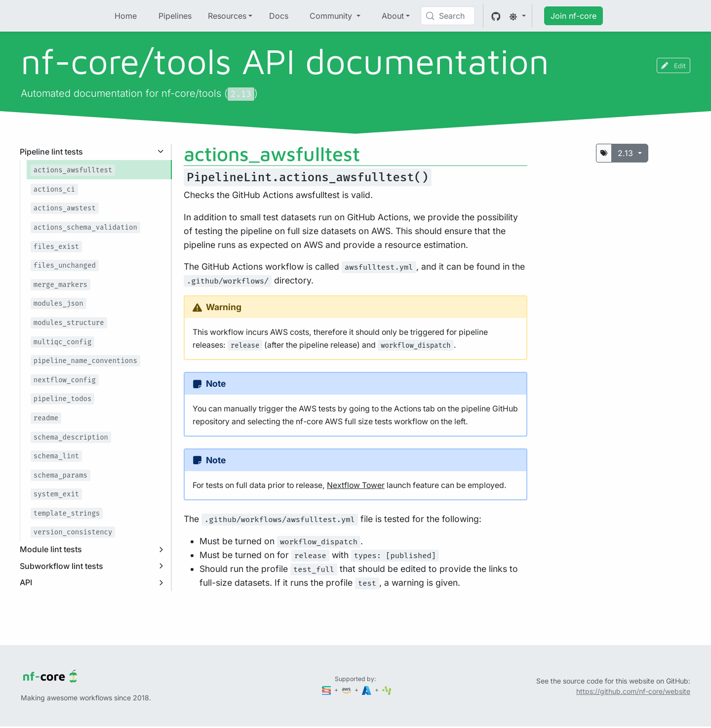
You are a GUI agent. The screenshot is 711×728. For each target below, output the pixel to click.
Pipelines (175, 16)
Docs (279, 16)
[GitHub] (496, 16)
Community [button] (332, 16)
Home (126, 16)
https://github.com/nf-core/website (633, 691)
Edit (673, 65)
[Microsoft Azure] (367, 690)
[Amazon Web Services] (347, 690)
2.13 (627, 153)
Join (573, 16)
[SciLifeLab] (387, 690)
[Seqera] (327, 690)
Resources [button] (227, 16)
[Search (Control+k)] (448, 16)
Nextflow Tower (356, 485)
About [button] (393, 16)
